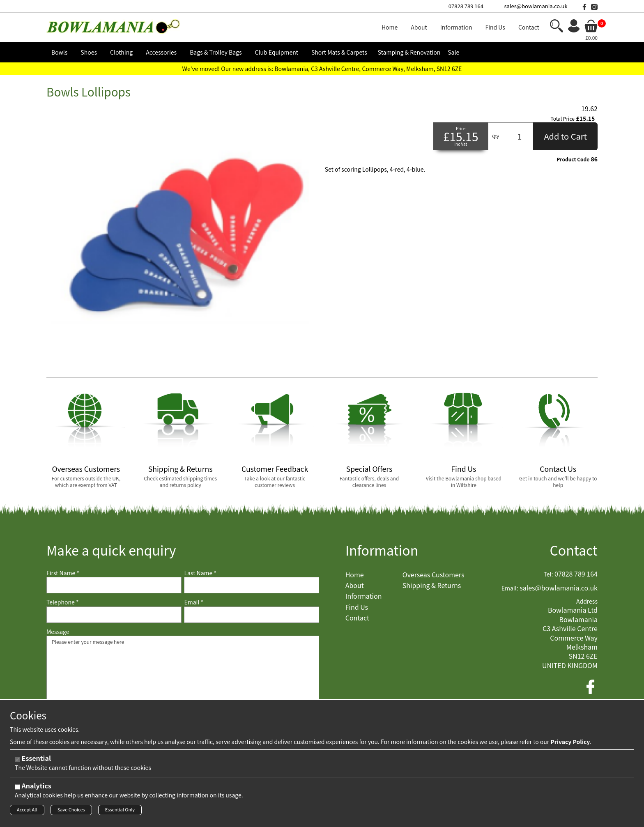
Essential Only (120, 812)
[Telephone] (114, 615)
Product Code (573, 159)
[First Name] (114, 585)
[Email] (252, 615)
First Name (63, 573)
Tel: (549, 574)
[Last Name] (252, 585)
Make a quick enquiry (111, 550)
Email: (510, 588)
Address (587, 601)
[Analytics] (17, 789)
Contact (574, 550)
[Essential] (17, 762)
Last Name (200, 573)
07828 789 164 (466, 6)
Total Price (563, 119)
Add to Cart (565, 136)
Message (58, 632)
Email (194, 602)
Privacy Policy (570, 744)
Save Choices (71, 812)
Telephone (62, 602)
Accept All (27, 812)
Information (382, 550)
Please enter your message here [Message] (183, 677)
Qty (495, 136)
